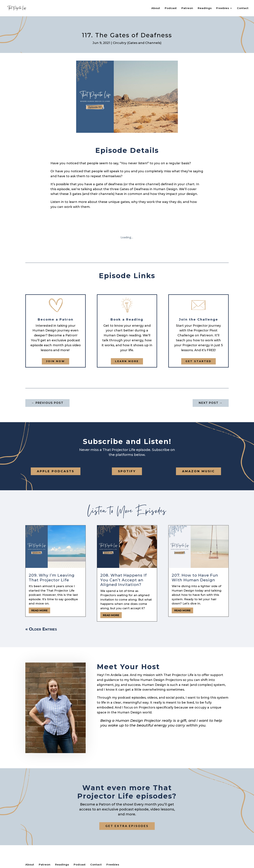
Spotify (127, 471)
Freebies (223, 8)
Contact (243, 8)
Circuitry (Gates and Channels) (137, 43)
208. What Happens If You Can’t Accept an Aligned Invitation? (124, 580)
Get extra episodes (127, 826)
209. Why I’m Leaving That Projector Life (52, 578)
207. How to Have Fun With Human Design (195, 578)
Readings (205, 8)
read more (39, 610)
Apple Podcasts (56, 471)
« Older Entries (41, 629)
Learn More (127, 361)
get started (198, 361)
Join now (56, 361)
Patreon (187, 8)
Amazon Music (198, 471)
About (156, 8)
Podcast (171, 8)
